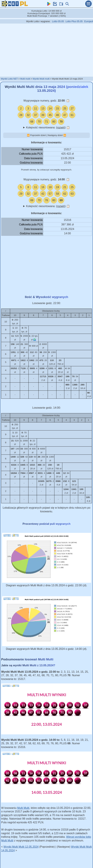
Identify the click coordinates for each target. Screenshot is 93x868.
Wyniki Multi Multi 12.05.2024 (21, 847)
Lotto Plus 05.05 (79, 21)
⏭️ (65, 135)
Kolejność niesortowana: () (48, 127)
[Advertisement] (46, 50)
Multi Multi (23, 808)
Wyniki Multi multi (41, 79)
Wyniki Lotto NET (9, 79)
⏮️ (28, 135)
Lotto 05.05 (63, 21)
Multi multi (25, 79)
